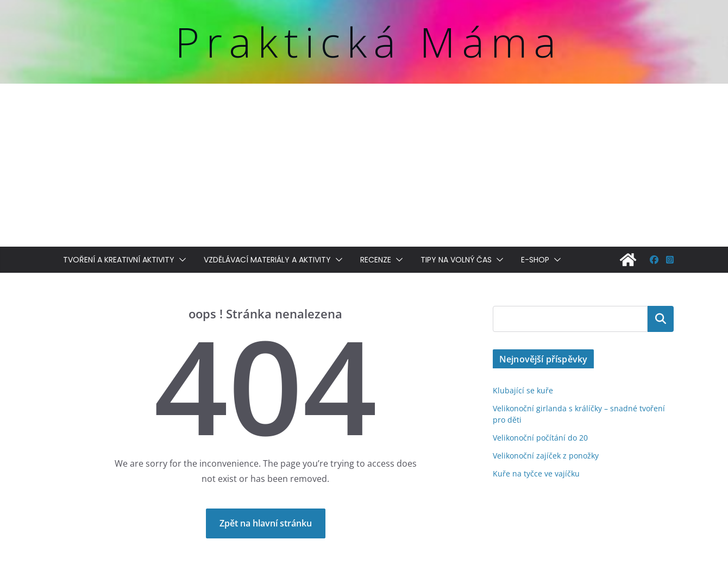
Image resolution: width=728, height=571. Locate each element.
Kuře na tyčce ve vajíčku (536, 473)
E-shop (535, 260)
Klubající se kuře (523, 390)
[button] (180, 260)
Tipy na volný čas (456, 260)
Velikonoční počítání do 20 (540, 438)
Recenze (376, 260)
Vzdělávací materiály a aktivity (267, 260)
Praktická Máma (369, 42)
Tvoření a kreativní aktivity (119, 260)
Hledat (661, 319)
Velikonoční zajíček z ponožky (546, 456)
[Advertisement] (364, 165)
